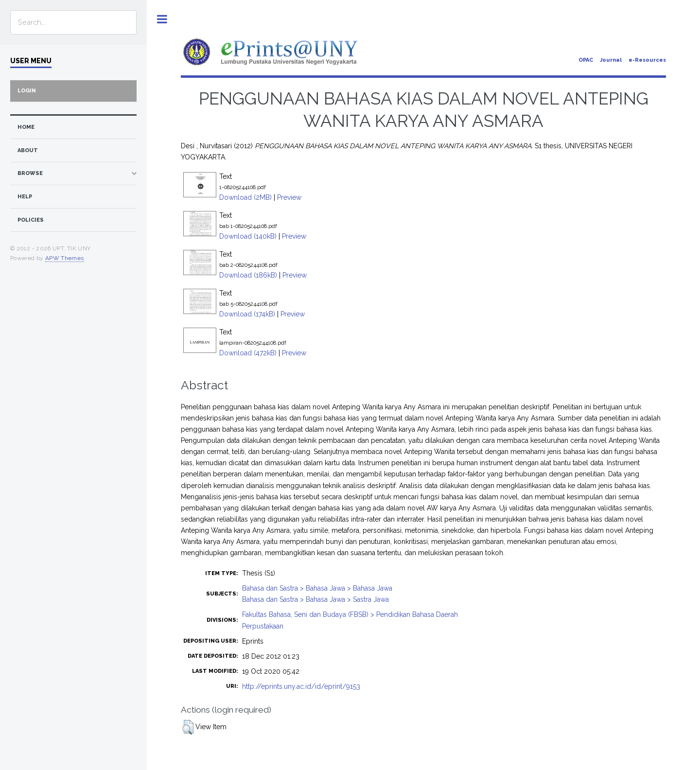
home (26, 127)
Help (25, 197)
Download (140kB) (248, 236)
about (28, 150)
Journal (611, 60)
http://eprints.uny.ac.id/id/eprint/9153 (301, 686)
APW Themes (65, 258)
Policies (31, 220)
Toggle (162, 19)
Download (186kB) (248, 275)
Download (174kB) (247, 314)
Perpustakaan (263, 626)
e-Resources (647, 60)
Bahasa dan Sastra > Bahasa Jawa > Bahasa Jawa (317, 588)
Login (27, 91)
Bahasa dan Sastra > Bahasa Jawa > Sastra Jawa (315, 599)
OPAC (586, 60)
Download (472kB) (248, 353)
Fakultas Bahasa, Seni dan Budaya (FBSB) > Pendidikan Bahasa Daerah (350, 614)
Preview (289, 197)
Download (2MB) (245, 197)
